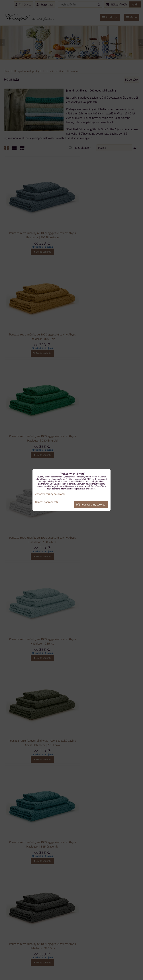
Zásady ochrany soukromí (50, 494)
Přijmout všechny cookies (91, 504)
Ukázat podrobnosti (46, 502)
